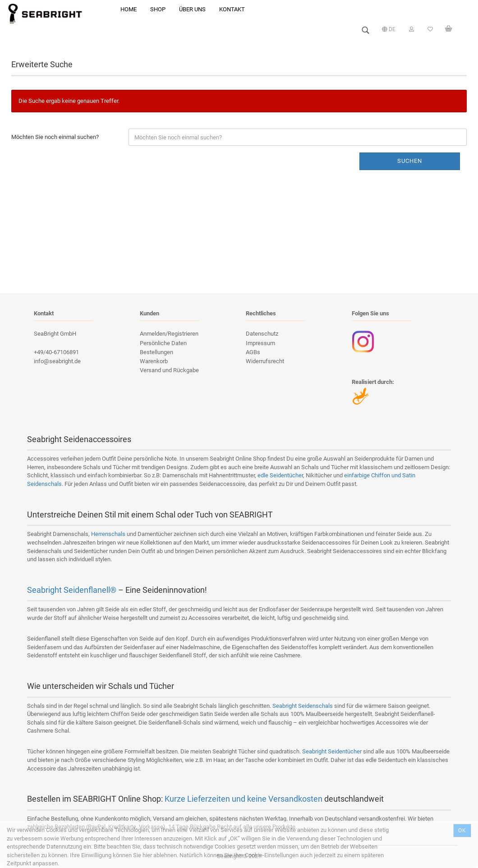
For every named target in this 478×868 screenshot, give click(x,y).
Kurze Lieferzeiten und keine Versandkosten (244, 799)
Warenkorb (154, 361)
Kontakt (232, 9)
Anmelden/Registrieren (169, 334)
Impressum (260, 343)
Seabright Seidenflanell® (72, 590)
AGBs (253, 352)
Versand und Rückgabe (169, 370)
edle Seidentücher (280, 475)
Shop (158, 9)
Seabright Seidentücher (332, 751)
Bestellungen (156, 352)
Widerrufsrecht (265, 361)
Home (129, 9)
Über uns (192, 9)
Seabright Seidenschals (303, 706)
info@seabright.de (57, 361)
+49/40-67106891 (56, 352)
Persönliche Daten (163, 343)
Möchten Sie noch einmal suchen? (55, 137)
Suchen (410, 161)
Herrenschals (108, 534)
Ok (462, 831)
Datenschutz (262, 334)
